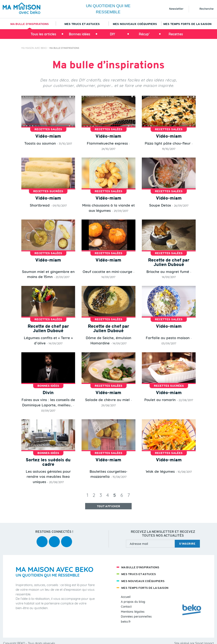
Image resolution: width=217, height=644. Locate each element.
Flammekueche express (107, 143)
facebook (42, 539)
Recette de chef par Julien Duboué (169, 263)
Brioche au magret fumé (168, 272)
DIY (113, 34)
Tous (43, 34)
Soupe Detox (160, 205)
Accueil (126, 597)
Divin (48, 393)
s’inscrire (187, 544)
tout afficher (108, 506)
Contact (126, 607)
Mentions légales (133, 612)
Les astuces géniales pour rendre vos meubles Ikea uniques (48, 477)
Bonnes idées (80, 34)
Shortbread (40, 205)
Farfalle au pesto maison (168, 338)
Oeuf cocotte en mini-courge (107, 272)
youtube (54, 539)
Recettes (176, 34)
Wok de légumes (160, 471)
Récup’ (144, 34)
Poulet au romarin (160, 400)
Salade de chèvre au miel (107, 400)
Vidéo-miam (48, 136)
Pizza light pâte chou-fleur (168, 143)
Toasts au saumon (40, 143)
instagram (67, 539)
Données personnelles (136, 617)
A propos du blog (133, 602)
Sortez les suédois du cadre (48, 462)
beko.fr (126, 622)
